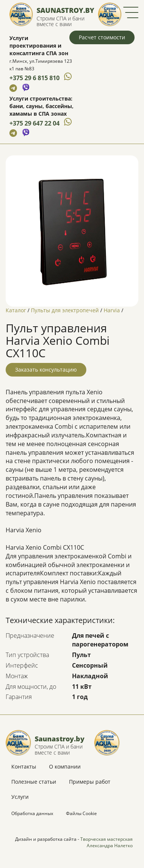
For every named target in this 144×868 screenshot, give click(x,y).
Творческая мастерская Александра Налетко (106, 842)
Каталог (16, 310)
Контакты (24, 766)
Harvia (112, 310)
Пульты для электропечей (65, 310)
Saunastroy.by (65, 10)
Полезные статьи (34, 782)
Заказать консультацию (46, 370)
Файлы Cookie (81, 813)
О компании (65, 766)
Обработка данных (32, 813)
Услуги (20, 797)
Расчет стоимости (102, 37)
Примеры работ (90, 782)
